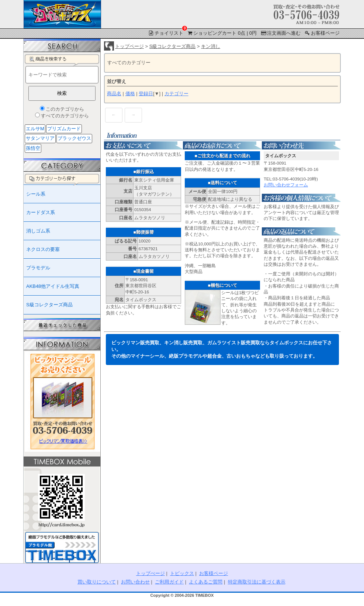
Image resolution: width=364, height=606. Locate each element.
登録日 (146, 94)
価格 (130, 94)
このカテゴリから (65, 109)
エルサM (35, 129)
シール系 (36, 194)
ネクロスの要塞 (43, 249)
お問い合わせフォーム (286, 185)
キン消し (211, 46)
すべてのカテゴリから (65, 116)
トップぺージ (150, 573)
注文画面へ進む (280, 33)
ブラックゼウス (74, 138)
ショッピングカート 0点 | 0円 (222, 33)
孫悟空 (33, 148)
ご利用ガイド (169, 582)
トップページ (129, 46)
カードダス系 (41, 212)
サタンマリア (40, 138)
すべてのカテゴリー (129, 63)
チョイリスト (166, 32)
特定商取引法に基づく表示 (257, 582)
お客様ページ (322, 33)
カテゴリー (176, 94)
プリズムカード (64, 129)
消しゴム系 (38, 231)
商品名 (114, 94)
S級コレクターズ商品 (173, 46)
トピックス (182, 573)
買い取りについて (97, 582)
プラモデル (38, 268)
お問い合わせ (135, 582)
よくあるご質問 (206, 582)
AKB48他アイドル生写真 (53, 286)
